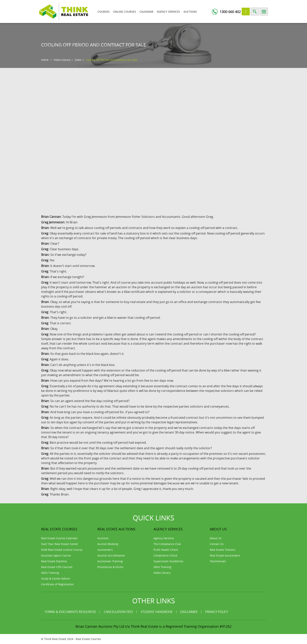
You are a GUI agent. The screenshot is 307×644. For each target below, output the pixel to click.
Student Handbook (157, 612)
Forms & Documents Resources (71, 612)
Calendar (146, 12)
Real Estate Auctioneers (225, 555)
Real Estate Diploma (54, 561)
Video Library (62, 60)
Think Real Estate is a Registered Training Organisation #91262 (181, 626)
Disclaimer (189, 612)
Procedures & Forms (110, 567)
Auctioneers (105, 550)
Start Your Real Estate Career (60, 544)
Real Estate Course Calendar (59, 538)
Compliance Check (165, 555)
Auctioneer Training (110, 561)
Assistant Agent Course (56, 555)
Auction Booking (108, 544)
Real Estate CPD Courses (57, 567)
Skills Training (50, 573)
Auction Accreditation (111, 555)
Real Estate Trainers (223, 550)
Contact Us (217, 544)
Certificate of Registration (57, 584)
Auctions (190, 12)
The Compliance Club (167, 544)
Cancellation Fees (118, 612)
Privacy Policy (217, 612)
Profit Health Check (166, 550)
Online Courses (125, 12)
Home (45, 60)
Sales (78, 60)
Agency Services (168, 12)
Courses (104, 12)
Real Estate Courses (88, 639)
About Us (216, 538)
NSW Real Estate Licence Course (62, 550)
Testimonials (218, 561)
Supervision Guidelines (168, 561)
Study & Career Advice (55, 578)
